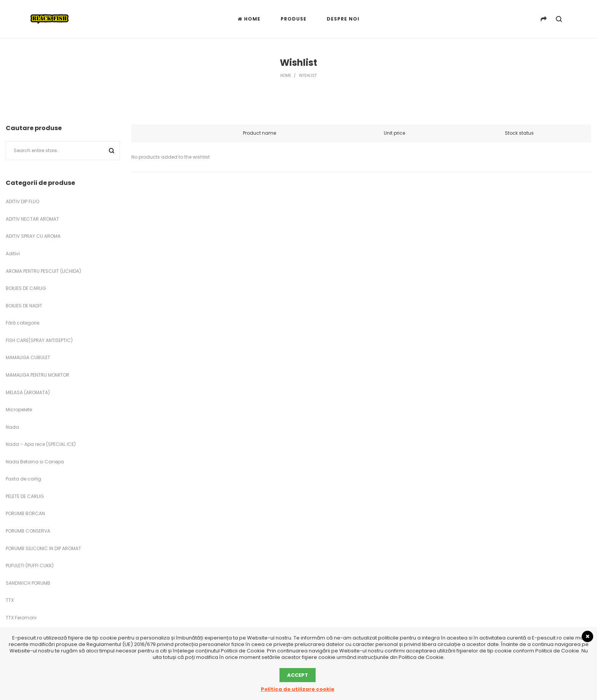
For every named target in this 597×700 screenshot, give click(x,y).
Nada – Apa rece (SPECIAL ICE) (41, 444)
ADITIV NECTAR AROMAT (32, 219)
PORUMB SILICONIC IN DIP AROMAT (43, 548)
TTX (10, 600)
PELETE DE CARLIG (25, 496)
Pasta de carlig (23, 479)
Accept (298, 675)
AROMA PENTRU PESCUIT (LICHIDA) (43, 271)
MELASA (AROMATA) (28, 392)
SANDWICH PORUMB (28, 583)
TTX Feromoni (21, 618)
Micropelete (19, 410)
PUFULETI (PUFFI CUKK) (30, 566)
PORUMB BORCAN (25, 513)
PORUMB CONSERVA (28, 531)
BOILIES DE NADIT (24, 306)
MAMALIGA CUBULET (28, 357)
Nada (12, 427)
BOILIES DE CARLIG (26, 288)
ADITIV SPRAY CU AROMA (33, 236)
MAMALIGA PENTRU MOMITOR (38, 375)
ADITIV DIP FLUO (22, 201)
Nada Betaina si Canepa (35, 462)
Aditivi (13, 254)
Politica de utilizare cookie (298, 689)
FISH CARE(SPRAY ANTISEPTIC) (39, 340)
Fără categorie (22, 323)
